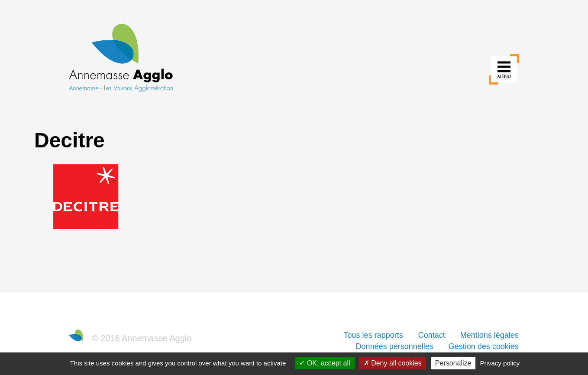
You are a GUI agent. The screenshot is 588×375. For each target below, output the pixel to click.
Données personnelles (395, 346)
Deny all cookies (393, 363)
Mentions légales (489, 335)
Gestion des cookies (484, 346)
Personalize (453, 363)
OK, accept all (325, 363)
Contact (432, 335)
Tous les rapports (373, 335)
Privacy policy (500, 363)
